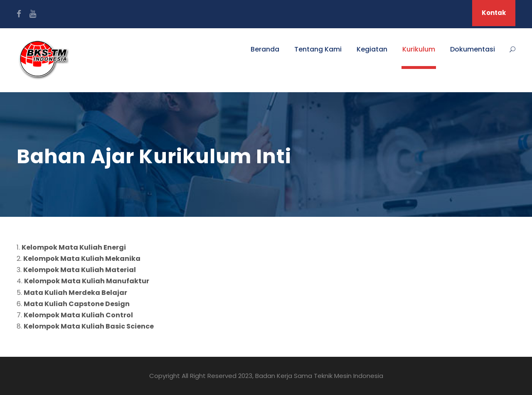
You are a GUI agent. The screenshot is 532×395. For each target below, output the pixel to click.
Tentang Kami (318, 49)
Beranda (265, 49)
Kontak (494, 13)
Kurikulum (419, 49)
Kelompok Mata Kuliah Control (78, 315)
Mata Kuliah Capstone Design (77, 304)
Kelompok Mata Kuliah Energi (74, 247)
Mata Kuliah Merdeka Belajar (75, 293)
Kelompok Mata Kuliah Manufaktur (87, 281)
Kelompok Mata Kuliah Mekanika (82, 259)
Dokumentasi (473, 49)
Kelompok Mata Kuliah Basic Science (89, 326)
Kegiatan (372, 49)
